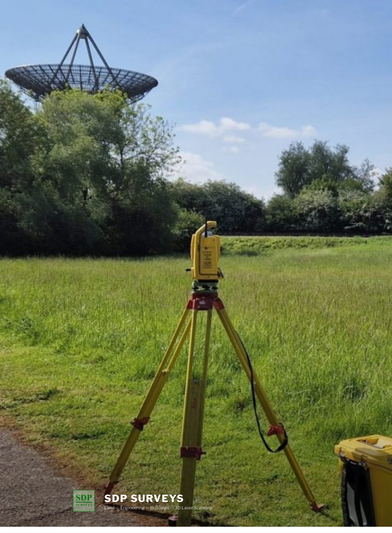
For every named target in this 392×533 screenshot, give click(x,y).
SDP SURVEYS (144, 498)
